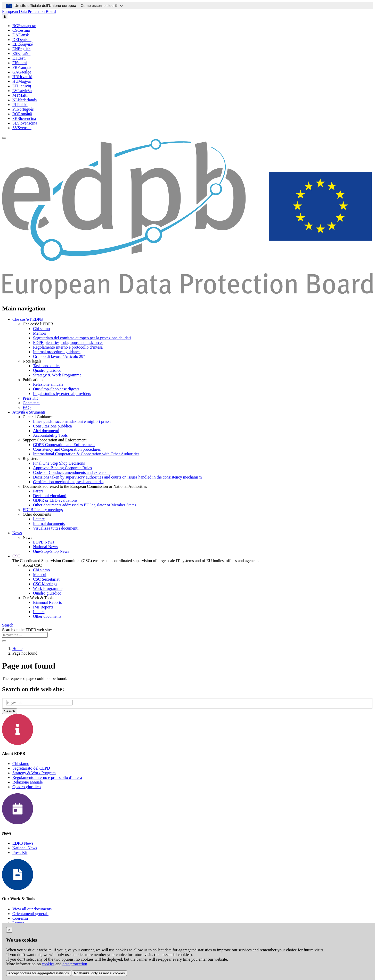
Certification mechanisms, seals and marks (68, 482)
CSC (16, 556)
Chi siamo (41, 329)
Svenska (22, 128)
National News (45, 547)
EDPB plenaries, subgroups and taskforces (68, 343)
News (17, 533)
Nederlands (25, 100)
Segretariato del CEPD (31, 768)
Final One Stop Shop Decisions (59, 463)
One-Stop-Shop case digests (56, 389)
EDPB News (43, 542)
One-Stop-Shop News (51, 551)
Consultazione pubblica (52, 426)
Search (8, 625)
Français (22, 67)
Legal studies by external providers (62, 394)
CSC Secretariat (46, 579)
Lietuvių (22, 86)
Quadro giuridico (47, 370)
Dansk (21, 35)
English (21, 49)
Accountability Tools (50, 435)
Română (22, 114)
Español (21, 53)
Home (17, 649)
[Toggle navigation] (4, 138)
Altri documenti (46, 431)
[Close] (9, 930)
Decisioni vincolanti (50, 496)
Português (23, 109)
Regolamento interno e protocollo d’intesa (68, 347)
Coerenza (20, 918)
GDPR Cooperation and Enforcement (64, 445)
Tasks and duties (47, 366)
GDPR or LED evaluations (55, 500)
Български (24, 26)
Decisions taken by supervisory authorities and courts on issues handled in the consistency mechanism (117, 477)
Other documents (47, 616)
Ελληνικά (23, 44)
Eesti (19, 58)
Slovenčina (24, 118)
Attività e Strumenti (29, 412)
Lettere (39, 519)
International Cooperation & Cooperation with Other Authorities (86, 454)
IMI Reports (43, 607)
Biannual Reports (47, 602)
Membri (40, 333)
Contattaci (31, 403)
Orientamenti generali (30, 914)
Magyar (22, 81)
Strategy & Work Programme (57, 375)
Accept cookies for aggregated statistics (39, 973)
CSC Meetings (45, 584)
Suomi (20, 63)
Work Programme (48, 588)
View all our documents (32, 909)
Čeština (21, 30)
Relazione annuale (48, 384)
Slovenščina (25, 123)
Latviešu (22, 91)
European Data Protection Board (29, 11)
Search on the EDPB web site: (27, 630)
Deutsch (22, 40)
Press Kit (30, 398)
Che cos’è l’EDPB (28, 319)
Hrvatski (22, 77)
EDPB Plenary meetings (43, 510)
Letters (39, 612)
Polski (20, 105)
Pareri (38, 491)
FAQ (27, 407)
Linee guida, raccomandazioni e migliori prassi (72, 421)
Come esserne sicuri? (102, 6)
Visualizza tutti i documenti (56, 528)
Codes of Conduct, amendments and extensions (72, 472)
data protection (75, 964)
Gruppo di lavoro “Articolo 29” (59, 356)
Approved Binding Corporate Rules (62, 468)
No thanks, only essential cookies (99, 973)
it (5, 17)
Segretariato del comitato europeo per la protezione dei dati (82, 338)
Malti (20, 95)
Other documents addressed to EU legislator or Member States (85, 505)
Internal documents (49, 524)
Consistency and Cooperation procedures (67, 449)
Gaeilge (22, 72)
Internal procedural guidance (57, 352)
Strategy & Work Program (34, 773)
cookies (48, 964)
